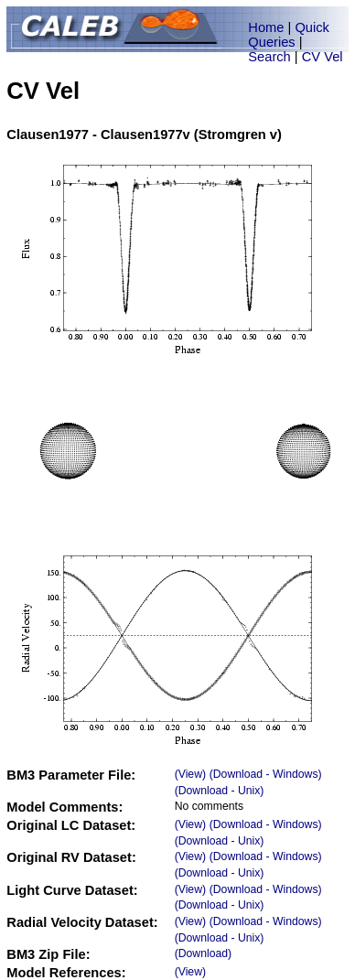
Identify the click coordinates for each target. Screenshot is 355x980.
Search (269, 57)
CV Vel (323, 57)
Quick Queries (289, 35)
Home (266, 27)
